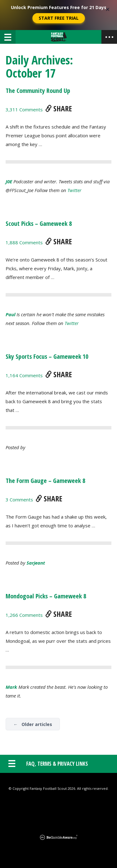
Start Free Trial (59, 18)
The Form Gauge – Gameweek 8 (45, 481)
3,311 (24, 109)
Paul (10, 314)
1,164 (24, 375)
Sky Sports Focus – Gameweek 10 (47, 356)
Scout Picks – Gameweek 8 (39, 223)
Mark (11, 687)
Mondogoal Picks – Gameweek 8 (46, 596)
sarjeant (36, 563)
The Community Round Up (38, 91)
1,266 (24, 615)
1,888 (24, 242)
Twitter (74, 190)
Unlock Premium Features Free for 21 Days (59, 7)
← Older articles (33, 724)
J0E (9, 181)
